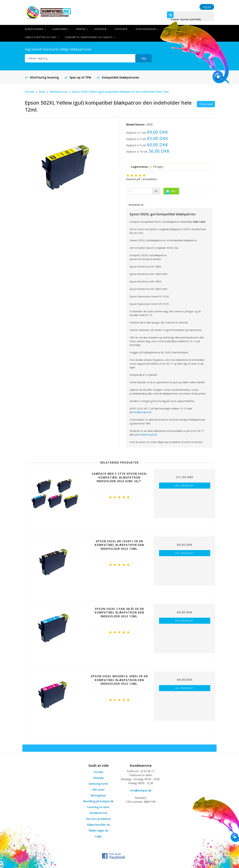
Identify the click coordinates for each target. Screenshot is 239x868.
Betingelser (99, 795)
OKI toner (98, 789)
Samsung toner (99, 783)
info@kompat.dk (142, 412)
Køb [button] (171, 192)
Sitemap (98, 778)
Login (98, 836)
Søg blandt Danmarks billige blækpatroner (58, 49)
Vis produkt (185, 485)
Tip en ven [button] (206, 104)
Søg (144, 58)
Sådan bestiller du (98, 824)
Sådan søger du (98, 830)
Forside (99, 772)
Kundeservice (98, 813)
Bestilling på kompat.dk (98, 801)
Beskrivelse (136, 205)
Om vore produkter (98, 819)
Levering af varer (98, 807)
